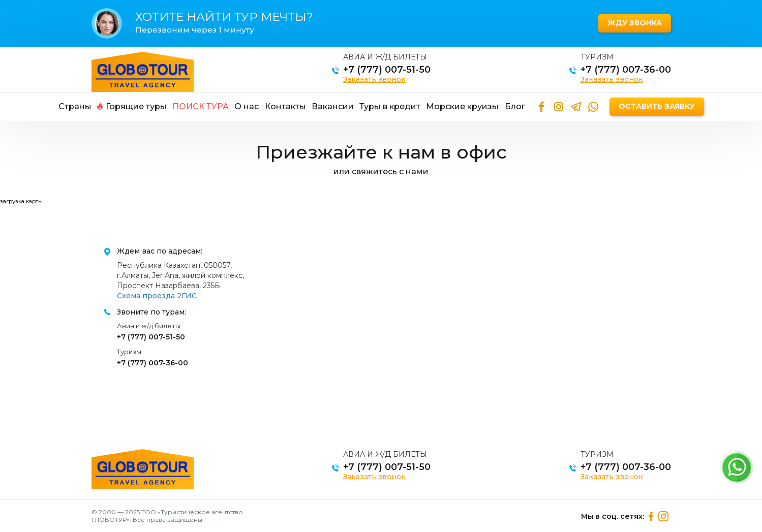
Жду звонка (635, 23)
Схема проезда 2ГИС (157, 296)
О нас (247, 106)
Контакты (285, 106)
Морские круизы (462, 106)
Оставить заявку (657, 106)
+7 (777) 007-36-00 (626, 70)
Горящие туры (132, 106)
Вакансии (333, 106)
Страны (75, 106)
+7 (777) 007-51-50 (387, 70)
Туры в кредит (390, 106)
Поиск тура (201, 106)
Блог (515, 106)
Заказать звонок (374, 79)
